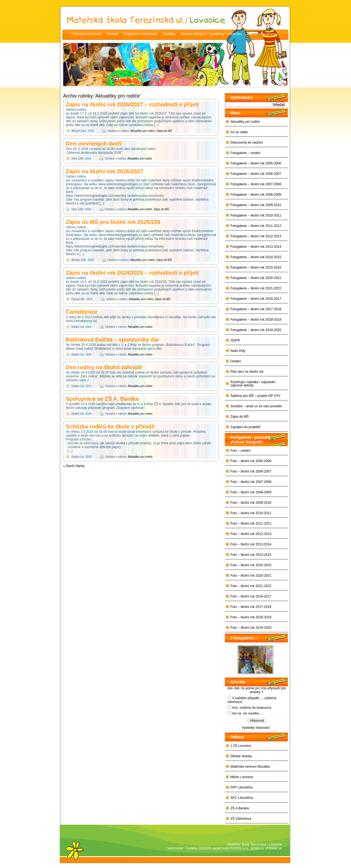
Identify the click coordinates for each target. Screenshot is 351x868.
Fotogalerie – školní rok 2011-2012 (256, 226)
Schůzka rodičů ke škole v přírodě (110, 426)
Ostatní (236, 361)
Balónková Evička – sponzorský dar (112, 340)
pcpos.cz (257, 848)
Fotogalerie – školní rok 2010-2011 (256, 215)
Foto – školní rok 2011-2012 (251, 523)
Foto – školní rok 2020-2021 (251, 576)
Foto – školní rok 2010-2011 (251, 513)
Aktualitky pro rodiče (143, 131)
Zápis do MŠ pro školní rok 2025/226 (113, 222)
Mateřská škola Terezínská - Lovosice (254, 844)
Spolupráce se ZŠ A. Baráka (102, 399)
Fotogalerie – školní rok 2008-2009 (256, 195)
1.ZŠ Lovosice (241, 746)
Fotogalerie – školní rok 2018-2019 (256, 320)
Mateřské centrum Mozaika (250, 767)
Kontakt (113, 34)
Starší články (74, 466)
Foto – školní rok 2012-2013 (251, 534)
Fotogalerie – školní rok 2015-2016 (256, 267)
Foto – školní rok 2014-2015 (251, 555)
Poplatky (169, 34)
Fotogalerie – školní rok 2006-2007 (256, 174)
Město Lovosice (242, 777)
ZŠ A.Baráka (240, 808)
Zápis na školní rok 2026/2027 (104, 171)
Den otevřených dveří (94, 144)
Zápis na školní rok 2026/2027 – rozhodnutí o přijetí (132, 104)
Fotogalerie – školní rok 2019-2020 (256, 330)
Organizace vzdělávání (140, 34)
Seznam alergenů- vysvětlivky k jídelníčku (211, 34)
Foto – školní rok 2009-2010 (251, 503)
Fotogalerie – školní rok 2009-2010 (256, 205)
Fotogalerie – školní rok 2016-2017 (256, 299)
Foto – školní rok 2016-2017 (251, 596)
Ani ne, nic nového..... (248, 713)
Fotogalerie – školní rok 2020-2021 (256, 278)
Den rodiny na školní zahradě (104, 367)
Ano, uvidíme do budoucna (252, 708)
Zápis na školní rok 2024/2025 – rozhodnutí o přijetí (132, 273)
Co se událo (239, 132)
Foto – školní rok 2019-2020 (251, 628)
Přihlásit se (274, 848)
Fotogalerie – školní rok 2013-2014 (256, 247)
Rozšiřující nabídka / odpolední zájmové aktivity (253, 384)
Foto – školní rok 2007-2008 (251, 482)
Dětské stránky (241, 756)
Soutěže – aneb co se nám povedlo (256, 406)
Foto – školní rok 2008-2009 (251, 492)
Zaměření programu (262, 34)
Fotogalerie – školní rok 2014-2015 (256, 257)
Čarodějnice (81, 312)
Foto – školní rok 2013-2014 (251, 544)
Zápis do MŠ (164, 131)
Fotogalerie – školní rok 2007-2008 (256, 184)
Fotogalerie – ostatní (245, 153)
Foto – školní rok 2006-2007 (251, 471)
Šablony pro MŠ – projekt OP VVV (255, 396)
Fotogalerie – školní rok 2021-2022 (256, 288)
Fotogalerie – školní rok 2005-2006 (256, 163)
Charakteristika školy (87, 34)
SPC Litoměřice (242, 798)
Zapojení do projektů (245, 427)
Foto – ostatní (240, 451)
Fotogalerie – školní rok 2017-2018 (256, 309)
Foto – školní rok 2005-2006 (251, 461)
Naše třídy (238, 351)
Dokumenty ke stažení (247, 143)
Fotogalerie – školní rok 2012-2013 (256, 236)
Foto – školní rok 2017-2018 (251, 607)
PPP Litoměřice (242, 787)
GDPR (235, 340)
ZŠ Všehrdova (241, 819)
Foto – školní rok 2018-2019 (251, 617)
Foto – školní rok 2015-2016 (251, 565)
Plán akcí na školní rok (247, 372)
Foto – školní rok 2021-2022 (251, 586)
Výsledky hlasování (256, 728)
